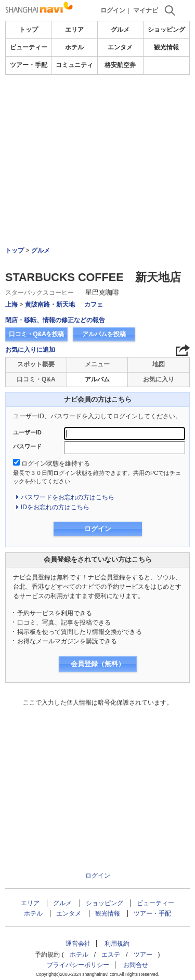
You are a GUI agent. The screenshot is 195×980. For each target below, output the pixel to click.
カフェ (94, 304)
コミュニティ (74, 65)
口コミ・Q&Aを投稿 (36, 334)
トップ (29, 30)
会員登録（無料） (98, 664)
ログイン (113, 10)
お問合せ (136, 965)
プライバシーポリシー (78, 965)
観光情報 (166, 47)
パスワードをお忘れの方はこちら (68, 497)
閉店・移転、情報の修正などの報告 (55, 320)
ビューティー (29, 47)
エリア (74, 30)
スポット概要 (36, 364)
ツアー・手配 (29, 65)
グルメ (120, 30)
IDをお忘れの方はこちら (55, 507)
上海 (11, 304)
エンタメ (120, 47)
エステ (111, 955)
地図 (159, 364)
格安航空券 (120, 65)
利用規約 (117, 944)
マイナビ (146, 10)
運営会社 (78, 944)
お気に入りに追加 (30, 350)
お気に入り (159, 379)
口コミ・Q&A (36, 379)
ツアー (143, 955)
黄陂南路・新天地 (50, 304)
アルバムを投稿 (104, 334)
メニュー (97, 364)
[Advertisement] (98, 106)
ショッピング (166, 30)
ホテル (74, 47)
